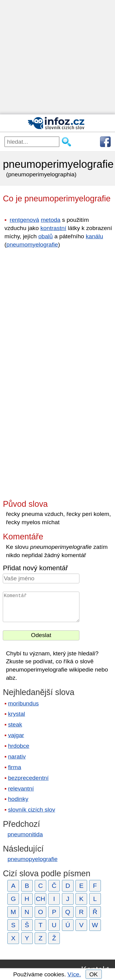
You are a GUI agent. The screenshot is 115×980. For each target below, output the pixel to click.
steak (15, 724)
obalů (46, 236)
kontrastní (53, 228)
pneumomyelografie (32, 245)
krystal (16, 714)
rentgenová (25, 220)
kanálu (95, 236)
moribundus (23, 703)
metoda (51, 220)
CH (41, 899)
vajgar (16, 735)
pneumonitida (25, 834)
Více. (74, 974)
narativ (17, 757)
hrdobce (19, 746)
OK (94, 974)
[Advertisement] (57, 57)
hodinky (18, 799)
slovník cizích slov (32, 810)
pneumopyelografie (32, 859)
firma (15, 767)
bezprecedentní (28, 778)
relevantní (21, 789)
